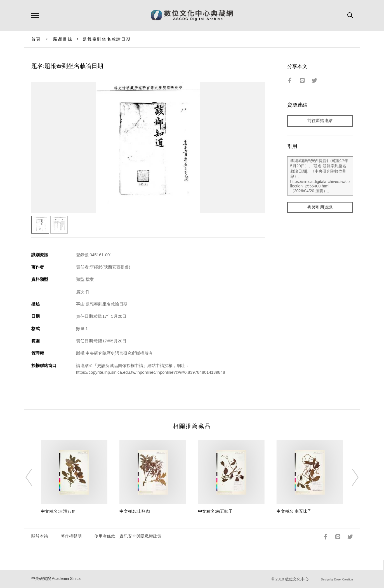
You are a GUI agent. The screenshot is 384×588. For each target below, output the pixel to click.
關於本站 (40, 536)
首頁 (36, 39)
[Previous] (34, 477)
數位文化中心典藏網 (192, 15)
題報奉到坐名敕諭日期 (107, 39)
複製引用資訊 (320, 207)
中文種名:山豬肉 (135, 511)
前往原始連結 (320, 121)
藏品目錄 (63, 39)
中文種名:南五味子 (215, 511)
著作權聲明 (71, 536)
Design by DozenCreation (337, 579)
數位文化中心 (297, 579)
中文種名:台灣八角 (58, 511)
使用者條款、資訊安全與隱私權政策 (128, 536)
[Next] (350, 477)
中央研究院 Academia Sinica (56, 579)
